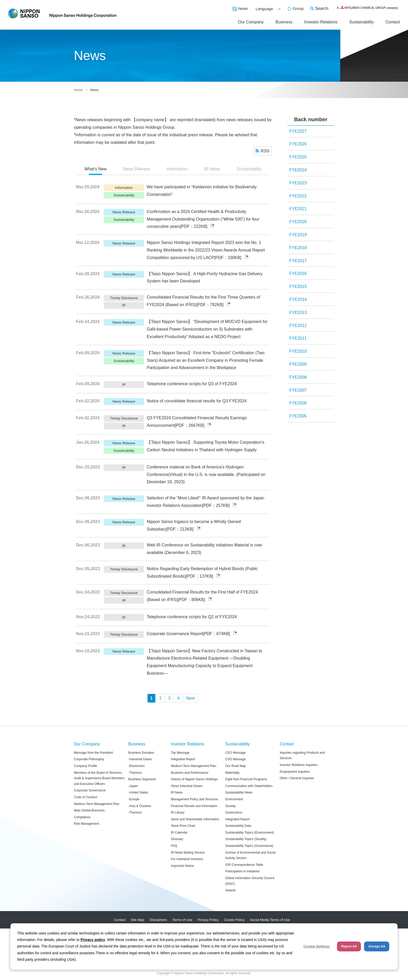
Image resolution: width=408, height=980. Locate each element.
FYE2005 (298, 416)
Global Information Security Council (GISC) (250, 881)
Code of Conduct (86, 797)
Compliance (82, 817)
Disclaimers (158, 920)
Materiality (232, 773)
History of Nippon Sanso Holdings (194, 779)
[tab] (96, 169)
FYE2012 (298, 325)
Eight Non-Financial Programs (246, 779)
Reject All (349, 946)
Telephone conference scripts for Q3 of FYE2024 (192, 384)
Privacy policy (93, 940)
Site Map (138, 920)
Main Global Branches (89, 810)
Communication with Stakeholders (249, 786)
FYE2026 (298, 144)
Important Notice (182, 866)
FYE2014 (298, 299)
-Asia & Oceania (140, 806)
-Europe (134, 799)
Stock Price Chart (183, 826)
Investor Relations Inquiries (299, 765)
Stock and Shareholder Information (195, 819)
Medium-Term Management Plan (97, 804)
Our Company (251, 22)
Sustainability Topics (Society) (246, 839)
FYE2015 (298, 286)
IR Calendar (179, 833)
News (243, 8)
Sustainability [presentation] (249, 169)
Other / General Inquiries (297, 778)
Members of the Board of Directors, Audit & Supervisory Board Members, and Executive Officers (100, 778)
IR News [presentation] (212, 169)
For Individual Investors (187, 859)
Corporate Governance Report (175, 634)
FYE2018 (298, 248)
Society (230, 806)
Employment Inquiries (295, 772)
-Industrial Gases (140, 759)
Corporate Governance (90, 790)
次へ (191, 698)
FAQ (174, 846)
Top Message (180, 753)
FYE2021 (298, 209)
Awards (231, 890)
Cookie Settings (317, 946)
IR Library (178, 813)
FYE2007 (298, 390)
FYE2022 (298, 196)
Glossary (177, 839)
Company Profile (85, 766)
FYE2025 (298, 157)
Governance (234, 813)
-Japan (133, 786)
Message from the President (93, 753)
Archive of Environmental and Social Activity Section (250, 855)
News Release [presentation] (136, 169)
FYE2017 (298, 261)
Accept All (377, 946)
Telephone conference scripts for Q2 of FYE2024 (192, 617)
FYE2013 (298, 312)
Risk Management (87, 824)
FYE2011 (298, 338)
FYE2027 (298, 131)
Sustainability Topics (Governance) (249, 846)
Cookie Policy (234, 920)
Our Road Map (236, 766)
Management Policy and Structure (195, 799)
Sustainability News (239, 792)
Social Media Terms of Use (270, 920)
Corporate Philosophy (89, 759)
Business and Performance (190, 773)
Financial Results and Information (194, 806)
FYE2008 (298, 377)
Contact (393, 22)
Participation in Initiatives (243, 871)
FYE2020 (298, 222)
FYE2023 (298, 183)
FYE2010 (298, 351)
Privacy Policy (208, 920)
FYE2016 (298, 273)
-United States (138, 792)
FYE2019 (298, 235)
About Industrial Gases (187, 786)
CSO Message (235, 759)
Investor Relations (321, 22)
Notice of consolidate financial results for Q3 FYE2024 (197, 401)
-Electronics (136, 766)
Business (284, 22)
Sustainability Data (238, 826)
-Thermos (135, 773)
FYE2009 (298, 364)
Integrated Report (183, 759)
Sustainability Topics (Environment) (250, 833)
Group (298, 8)
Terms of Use (182, 920)
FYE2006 (298, 403)
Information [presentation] (177, 169)
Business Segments (142, 779)
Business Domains (141, 753)
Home (78, 90)
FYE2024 (298, 170)
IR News (177, 792)
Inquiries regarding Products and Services (302, 756)
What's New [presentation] (96, 169)
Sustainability (361, 22)
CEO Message (235, 753)
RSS (265, 151)
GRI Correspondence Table (244, 865)
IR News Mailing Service (188, 853)
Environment (234, 799)
